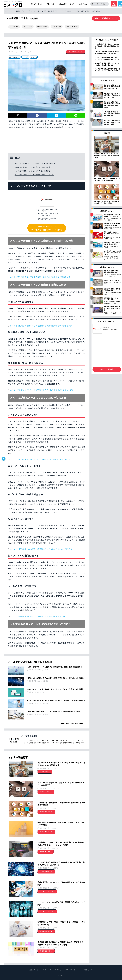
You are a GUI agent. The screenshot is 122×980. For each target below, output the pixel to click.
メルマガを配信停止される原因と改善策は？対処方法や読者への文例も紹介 (41, 549)
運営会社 (32, 970)
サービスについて (45, 970)
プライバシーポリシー (72, 970)
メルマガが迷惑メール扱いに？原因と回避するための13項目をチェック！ (40, 459)
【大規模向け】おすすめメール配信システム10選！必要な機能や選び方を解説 (107, 46)
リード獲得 (25, 57)
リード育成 (34, 57)
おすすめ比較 (14, 27)
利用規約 (58, 970)
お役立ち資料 (57, 27)
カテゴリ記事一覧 (72, 27)
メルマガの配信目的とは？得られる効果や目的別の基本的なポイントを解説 (41, 326)
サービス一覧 (28, 27)
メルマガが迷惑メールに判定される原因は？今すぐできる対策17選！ (38, 616)
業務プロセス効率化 (14, 57)
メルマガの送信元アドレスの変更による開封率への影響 (35, 163)
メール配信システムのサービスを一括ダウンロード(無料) (47, 228)
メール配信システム (75, 52)
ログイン (114, 4)
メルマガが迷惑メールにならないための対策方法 (32, 171)
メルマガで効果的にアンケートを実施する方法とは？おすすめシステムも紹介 (42, 390)
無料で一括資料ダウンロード (106, 18)
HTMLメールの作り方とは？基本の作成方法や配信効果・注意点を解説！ (107, 53)
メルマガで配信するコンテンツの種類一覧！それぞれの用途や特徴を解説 (40, 277)
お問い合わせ (88, 970)
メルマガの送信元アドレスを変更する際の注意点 (32, 167)
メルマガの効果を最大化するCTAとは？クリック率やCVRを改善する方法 (107, 58)
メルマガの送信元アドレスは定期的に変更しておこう (34, 175)
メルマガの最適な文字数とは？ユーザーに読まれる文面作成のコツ (107, 64)
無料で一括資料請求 (107, 369)
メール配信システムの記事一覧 (72, 723)
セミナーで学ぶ (42, 27)
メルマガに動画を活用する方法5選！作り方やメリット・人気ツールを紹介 (107, 70)
